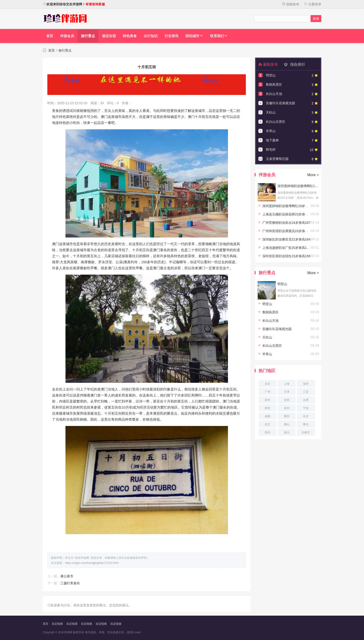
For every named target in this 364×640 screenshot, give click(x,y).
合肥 (306, 400)
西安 (267, 408)
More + (313, 175)
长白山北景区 (276, 122)
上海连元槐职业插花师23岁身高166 (288, 214)
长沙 (306, 416)
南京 (287, 432)
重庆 (287, 416)
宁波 (306, 408)
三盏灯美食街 (70, 583)
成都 (267, 416)
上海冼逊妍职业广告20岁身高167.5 (288, 248)
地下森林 (272, 140)
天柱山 (271, 112)
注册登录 (312, 4)
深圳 (306, 384)
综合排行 (294, 64)
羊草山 (271, 131)
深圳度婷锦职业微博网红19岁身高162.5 (298, 186)
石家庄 (306, 432)
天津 (287, 392)
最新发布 (268, 64)
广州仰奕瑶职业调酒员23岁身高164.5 (289, 231)
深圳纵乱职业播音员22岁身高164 (286, 239)
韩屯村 (271, 149)
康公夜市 (67, 576)
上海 (287, 384)
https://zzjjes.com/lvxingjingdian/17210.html (92, 563)
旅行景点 (65, 50)
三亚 (306, 392)
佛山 (287, 424)
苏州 (267, 400)
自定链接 (57, 624)
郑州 (267, 432)
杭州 (287, 408)
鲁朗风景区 (274, 84)
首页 (52, 50)
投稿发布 (290, 4)
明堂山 (271, 75)
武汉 (267, 424)
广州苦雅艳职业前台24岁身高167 (286, 223)
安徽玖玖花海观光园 (280, 103)
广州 (267, 392)
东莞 (287, 400)
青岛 (306, 424)
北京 (267, 384)
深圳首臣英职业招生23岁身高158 (286, 256)
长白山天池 (274, 94)
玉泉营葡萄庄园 (277, 159)
